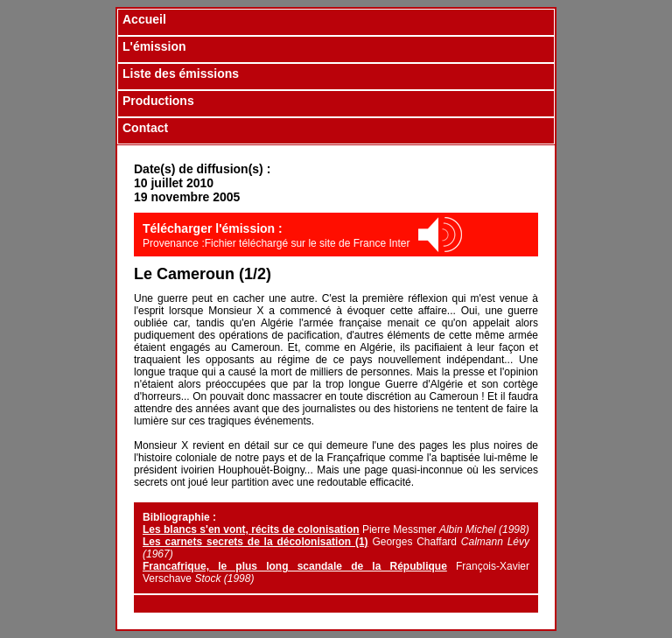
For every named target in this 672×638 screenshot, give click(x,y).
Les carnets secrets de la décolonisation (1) (255, 542)
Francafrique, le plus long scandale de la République (295, 566)
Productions (158, 101)
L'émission (154, 46)
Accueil (144, 19)
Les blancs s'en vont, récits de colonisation (251, 529)
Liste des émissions (181, 74)
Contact (145, 128)
